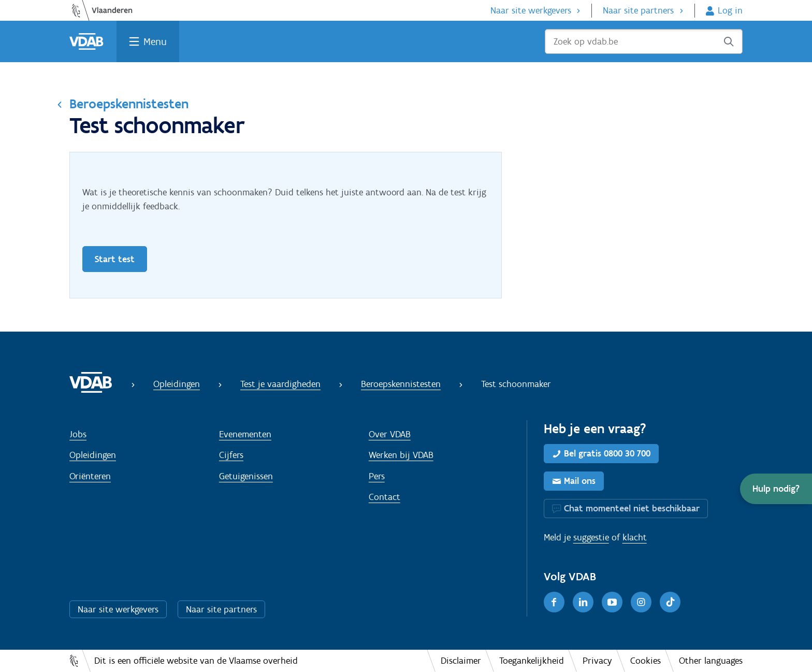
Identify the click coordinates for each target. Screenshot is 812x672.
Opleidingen (177, 384)
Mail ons (580, 481)
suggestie (591, 537)
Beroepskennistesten (129, 104)
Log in (730, 10)
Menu (155, 41)
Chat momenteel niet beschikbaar (632, 508)
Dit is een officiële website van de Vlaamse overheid (196, 661)
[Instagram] (641, 602)
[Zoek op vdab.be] (644, 41)
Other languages (711, 661)
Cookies (646, 661)
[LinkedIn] (583, 602)
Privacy (597, 661)
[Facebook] (554, 602)
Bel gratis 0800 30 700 (607, 453)
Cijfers (231, 455)
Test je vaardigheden (280, 384)
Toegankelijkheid (532, 661)
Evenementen (245, 434)
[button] (776, 489)
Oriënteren (90, 476)
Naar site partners (638, 10)
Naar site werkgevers (531, 10)
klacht (635, 537)
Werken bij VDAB (401, 455)
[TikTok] (670, 602)
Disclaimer (461, 661)
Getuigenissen (246, 476)
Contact (385, 497)
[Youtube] (612, 602)
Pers (377, 476)
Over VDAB (390, 434)
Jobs (78, 434)
